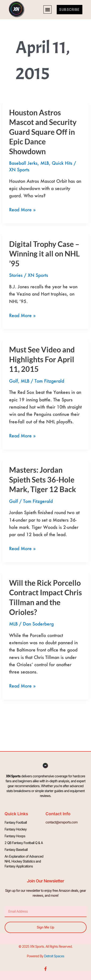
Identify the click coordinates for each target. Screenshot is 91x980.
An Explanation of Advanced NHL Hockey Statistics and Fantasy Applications (24, 861)
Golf (14, 381)
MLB (45, 163)
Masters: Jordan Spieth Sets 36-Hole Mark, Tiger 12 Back (43, 479)
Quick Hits (62, 163)
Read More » (22, 209)
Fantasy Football (16, 822)
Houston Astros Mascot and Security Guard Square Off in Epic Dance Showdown (43, 132)
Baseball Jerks (23, 163)
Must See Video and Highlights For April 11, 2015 (42, 359)
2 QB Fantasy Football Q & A (24, 843)
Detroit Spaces (54, 956)
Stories (16, 275)
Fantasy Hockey (16, 829)
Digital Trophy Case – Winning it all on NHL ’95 (44, 254)
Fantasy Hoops (15, 836)
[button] (47, 9)
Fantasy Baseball (16, 850)
